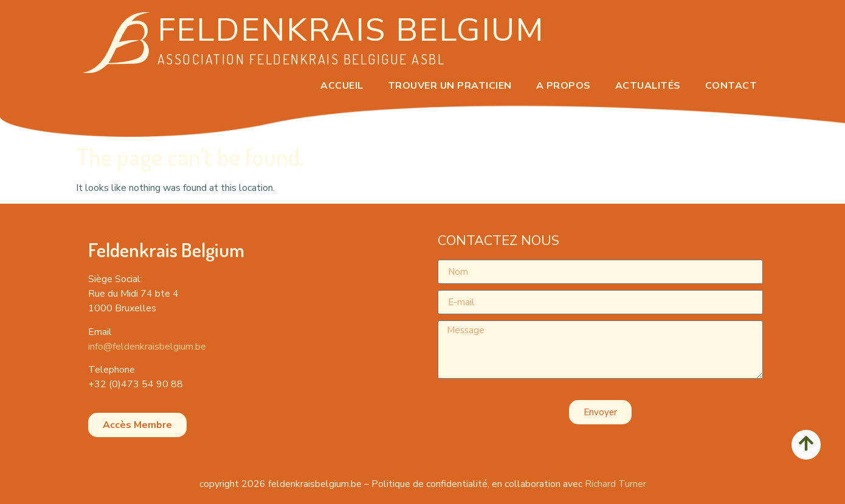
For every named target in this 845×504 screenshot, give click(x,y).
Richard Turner (616, 484)
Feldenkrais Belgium (351, 30)
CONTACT (731, 86)
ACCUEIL (342, 86)
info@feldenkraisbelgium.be (147, 347)
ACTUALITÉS (648, 86)
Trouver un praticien (450, 86)
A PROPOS (564, 86)
